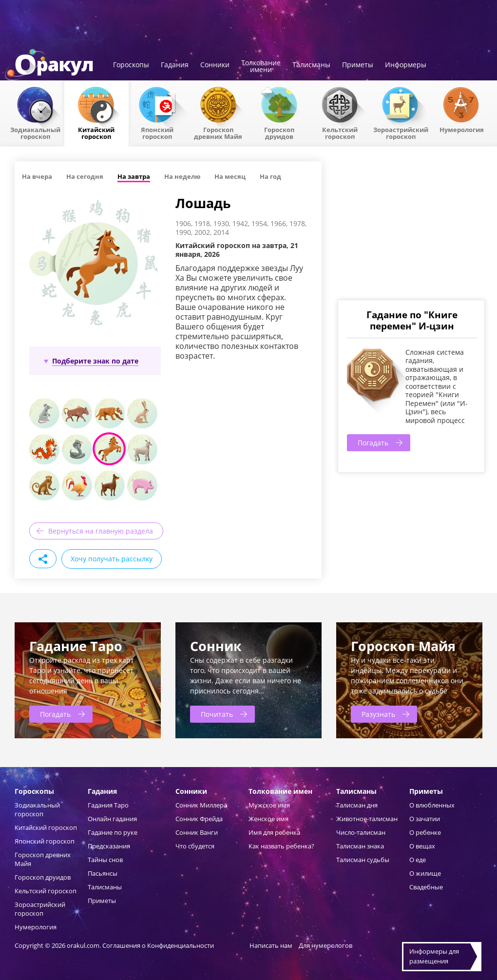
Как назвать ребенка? (281, 846)
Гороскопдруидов (279, 133)
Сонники (215, 65)
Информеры (406, 65)
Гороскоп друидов (43, 877)
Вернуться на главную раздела (101, 531)
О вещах (422, 846)
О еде (418, 860)
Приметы (358, 65)
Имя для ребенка (274, 832)
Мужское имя (269, 805)
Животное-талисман (367, 819)
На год (270, 176)
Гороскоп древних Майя (218, 133)
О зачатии (425, 819)
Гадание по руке (113, 832)
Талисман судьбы (363, 860)
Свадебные (426, 887)
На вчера (37, 176)
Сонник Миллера (201, 805)
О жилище (425, 873)
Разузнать (378, 714)
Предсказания (109, 846)
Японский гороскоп (157, 133)
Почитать (217, 714)
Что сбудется (195, 846)
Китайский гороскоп (96, 133)
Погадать (373, 443)
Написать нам (271, 945)
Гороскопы (131, 65)
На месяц (230, 176)
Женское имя (268, 819)
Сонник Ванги (197, 832)
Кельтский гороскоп (340, 133)
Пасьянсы (103, 873)
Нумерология (462, 129)
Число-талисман (361, 832)
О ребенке (425, 832)
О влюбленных (432, 805)
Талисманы (311, 65)
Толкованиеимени (261, 67)
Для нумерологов (325, 945)
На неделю (182, 176)
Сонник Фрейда (199, 819)
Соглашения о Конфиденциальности (159, 945)
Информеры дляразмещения (434, 956)
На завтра (134, 176)
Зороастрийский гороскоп (401, 133)
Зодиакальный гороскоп (35, 133)
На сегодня (85, 176)
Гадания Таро (108, 805)
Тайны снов (105, 860)
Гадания (175, 65)
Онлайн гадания (112, 819)
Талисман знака (360, 846)
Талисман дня (357, 805)
